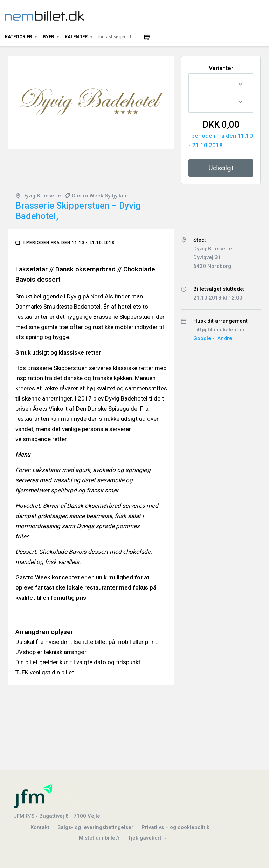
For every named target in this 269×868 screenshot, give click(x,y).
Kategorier (18, 37)
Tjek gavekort (145, 838)
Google (202, 338)
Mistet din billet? (99, 838)
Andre (225, 338)
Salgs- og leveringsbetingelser (95, 827)
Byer (48, 37)
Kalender (76, 37)
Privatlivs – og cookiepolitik (175, 827)
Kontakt (40, 827)
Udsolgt (221, 168)
